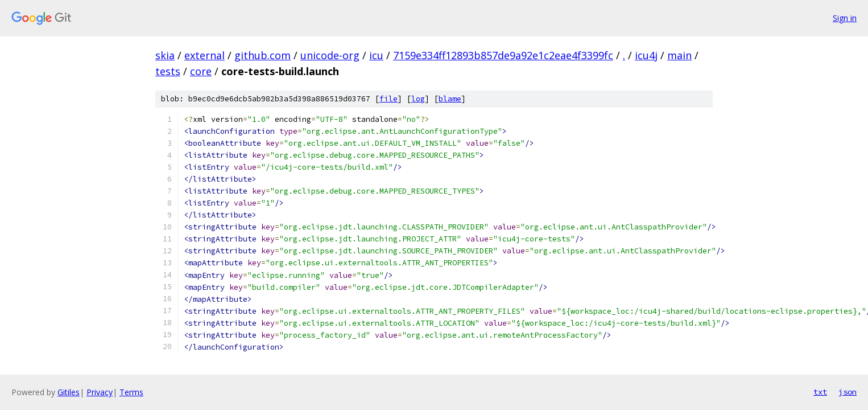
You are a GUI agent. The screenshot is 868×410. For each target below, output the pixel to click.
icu (376, 55)
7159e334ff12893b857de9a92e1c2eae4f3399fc (503, 55)
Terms (131, 392)
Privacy (100, 392)
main (679, 55)
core (201, 71)
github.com (263, 55)
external (204, 55)
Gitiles (69, 392)
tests (168, 71)
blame (450, 99)
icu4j (646, 55)
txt (820, 392)
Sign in (845, 18)
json (848, 392)
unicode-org (330, 55)
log (418, 99)
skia (165, 55)
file (388, 99)
